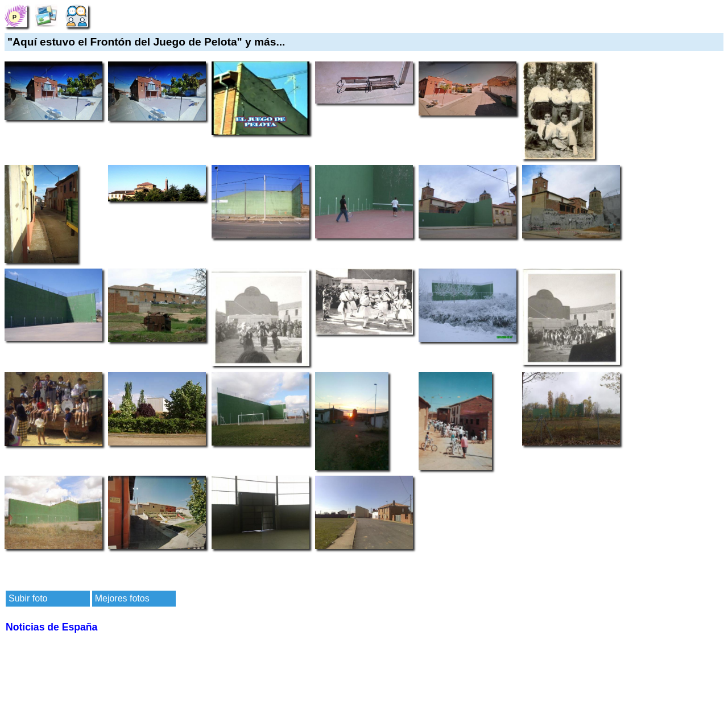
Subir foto (28, 598)
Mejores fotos (122, 598)
